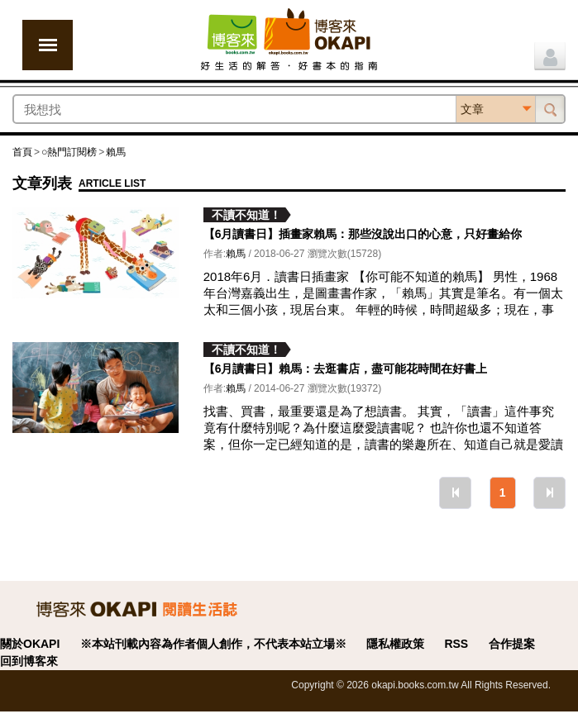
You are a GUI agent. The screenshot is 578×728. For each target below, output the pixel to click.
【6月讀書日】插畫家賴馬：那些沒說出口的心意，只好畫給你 (363, 234)
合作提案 (512, 644)
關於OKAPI (30, 644)
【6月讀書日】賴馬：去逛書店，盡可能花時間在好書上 (346, 369)
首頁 (22, 152)
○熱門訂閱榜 (69, 152)
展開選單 (48, 45)
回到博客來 (29, 661)
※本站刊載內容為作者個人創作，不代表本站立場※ (213, 644)
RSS (456, 644)
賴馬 (116, 152)
